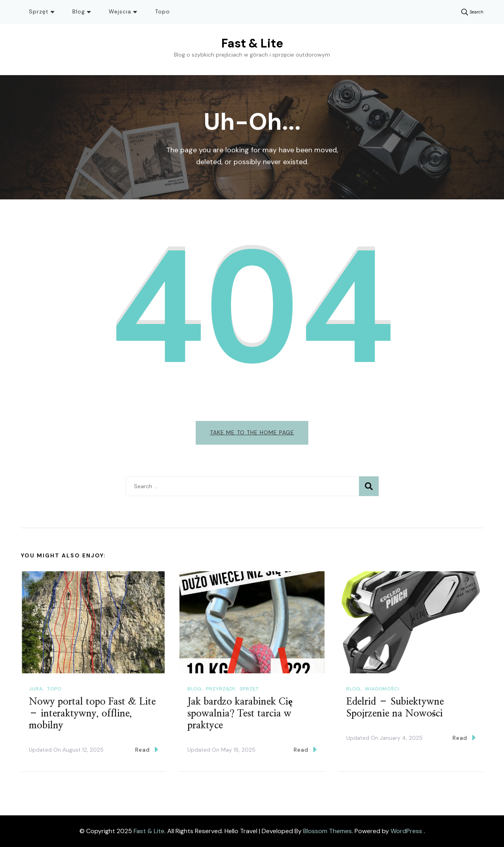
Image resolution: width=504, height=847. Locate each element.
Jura (36, 689)
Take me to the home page (252, 432)
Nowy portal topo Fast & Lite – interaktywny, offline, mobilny (92, 714)
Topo (162, 11)
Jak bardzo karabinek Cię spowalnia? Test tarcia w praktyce (240, 714)
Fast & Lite (252, 43)
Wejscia (120, 11)
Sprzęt (39, 11)
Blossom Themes (328, 831)
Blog (79, 11)
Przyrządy (221, 689)
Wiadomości (382, 689)
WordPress (406, 831)
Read (147, 749)
